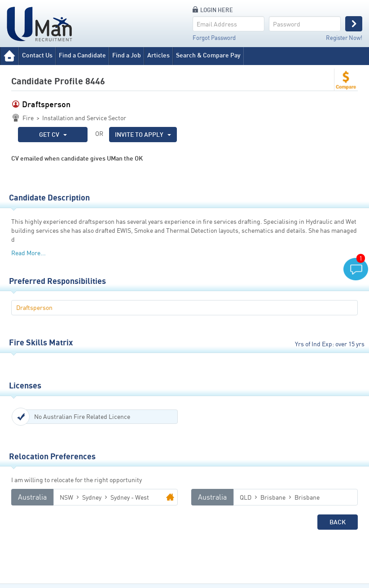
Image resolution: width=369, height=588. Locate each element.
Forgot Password (214, 38)
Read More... (29, 253)
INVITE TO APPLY (143, 134)
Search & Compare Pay (208, 55)
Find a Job (127, 55)
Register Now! (344, 38)
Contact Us (37, 55)
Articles (158, 55)
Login (354, 24)
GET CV (53, 134)
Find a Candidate (82, 55)
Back (338, 522)
